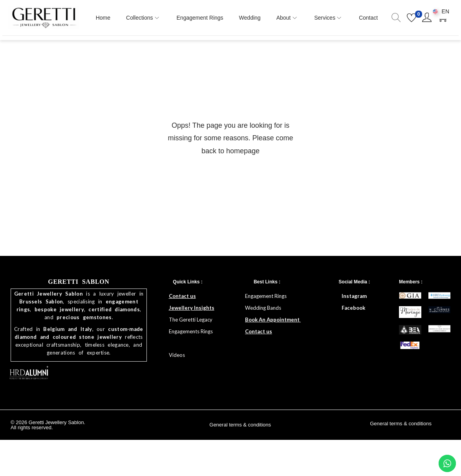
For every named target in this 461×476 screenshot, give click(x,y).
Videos (177, 357)
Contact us (182, 298)
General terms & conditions (240, 426)
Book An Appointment (273, 321)
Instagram (354, 298)
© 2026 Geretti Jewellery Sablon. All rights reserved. (48, 426)
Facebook (353, 309)
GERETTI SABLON (79, 283)
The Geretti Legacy (191, 321)
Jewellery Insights (192, 309)
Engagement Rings (266, 298)
